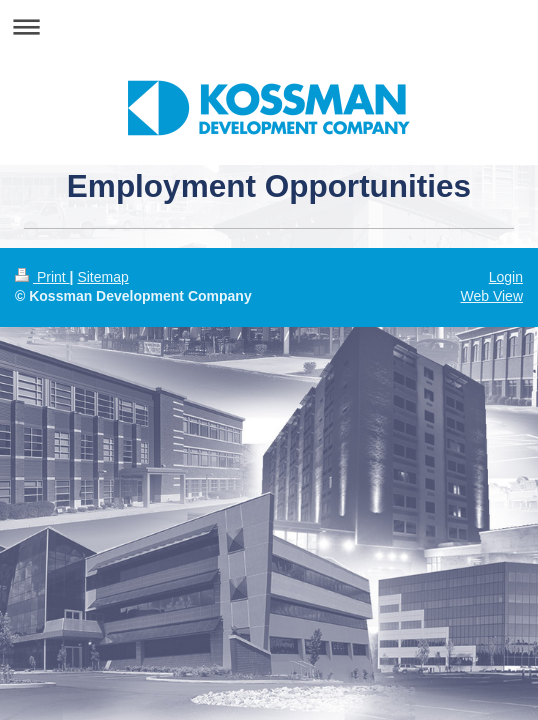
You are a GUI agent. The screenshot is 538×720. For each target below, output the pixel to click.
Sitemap (102, 277)
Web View (491, 296)
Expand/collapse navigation (269, 26)
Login (506, 277)
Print (42, 277)
